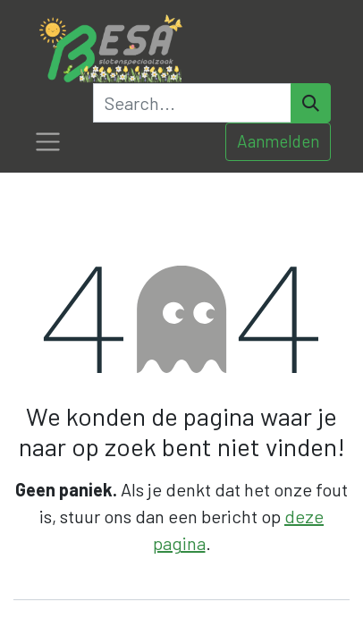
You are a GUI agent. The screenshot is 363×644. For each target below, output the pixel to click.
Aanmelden (278, 141)
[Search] (311, 103)
